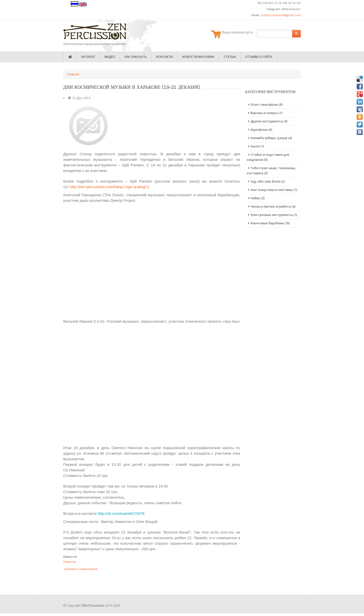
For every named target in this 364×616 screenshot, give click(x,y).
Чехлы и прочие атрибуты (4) (271, 206)
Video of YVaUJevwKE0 (152, 260)
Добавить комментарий (81, 569)
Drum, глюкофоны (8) (265, 105)
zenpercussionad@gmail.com (281, 15)
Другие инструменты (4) (267, 121)
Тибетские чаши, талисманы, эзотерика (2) (271, 171)
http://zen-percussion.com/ (109, 187)
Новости (70, 562)
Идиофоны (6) (259, 130)
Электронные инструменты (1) (272, 215)
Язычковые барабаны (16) (268, 223)
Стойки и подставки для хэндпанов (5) (268, 157)
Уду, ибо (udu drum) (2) (266, 181)
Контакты (165, 57)
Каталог (88, 57)
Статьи (230, 57)
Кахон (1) (255, 146)
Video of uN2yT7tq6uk (152, 387)
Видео (110, 57)
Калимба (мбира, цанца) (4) (269, 138)
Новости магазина (198, 57)
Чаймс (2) (256, 198)
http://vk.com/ (121, 513)
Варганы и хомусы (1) (265, 113)
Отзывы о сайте (259, 57)
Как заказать (136, 57)
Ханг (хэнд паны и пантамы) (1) (272, 190)
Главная (73, 74)
